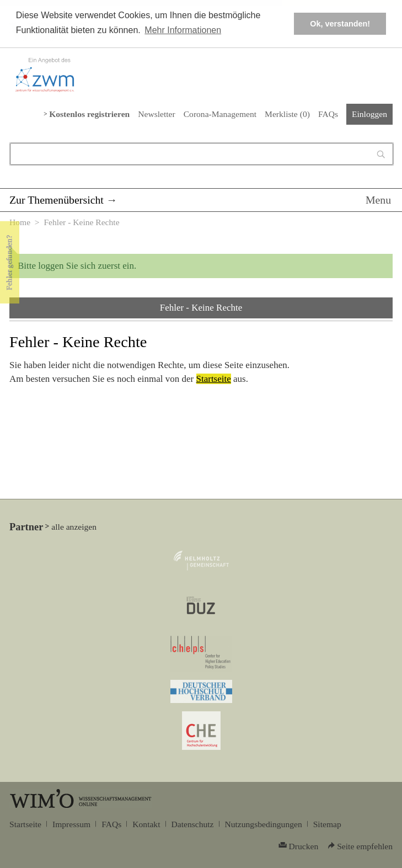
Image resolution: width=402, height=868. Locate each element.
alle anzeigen (74, 527)
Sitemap (327, 824)
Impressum (71, 824)
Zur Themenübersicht (57, 200)
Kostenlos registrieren (89, 114)
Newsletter (156, 114)
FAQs (328, 114)
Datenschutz (193, 824)
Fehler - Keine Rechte (201, 308)
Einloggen (369, 114)
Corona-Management (220, 114)
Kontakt (146, 824)
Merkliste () (287, 114)
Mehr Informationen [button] (183, 30)
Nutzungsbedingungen (264, 824)
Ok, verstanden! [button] (340, 24)
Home (20, 222)
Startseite (214, 379)
